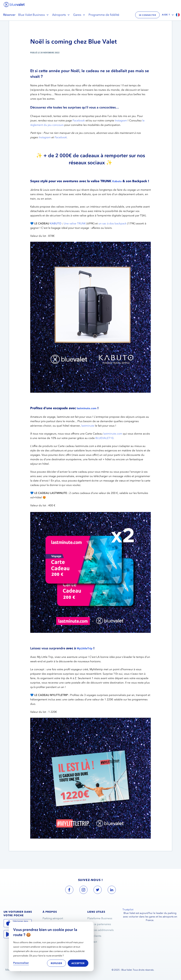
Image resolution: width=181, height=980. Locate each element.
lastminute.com (87, 408)
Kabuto (117, 181)
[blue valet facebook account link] (69, 891)
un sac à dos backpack (113, 223)
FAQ (90, 948)
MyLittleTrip (85, 648)
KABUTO (56, 223)
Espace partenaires (99, 924)
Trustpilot (128, 910)
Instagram (121, 121)
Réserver (9, 15)
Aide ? (168, 15)
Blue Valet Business (34, 15)
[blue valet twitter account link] (98, 891)
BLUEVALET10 (104, 438)
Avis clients (94, 936)
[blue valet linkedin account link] (112, 891)
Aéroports (61, 15)
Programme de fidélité (104, 15)
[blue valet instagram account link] (83, 891)
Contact (92, 942)
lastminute (88, 426)
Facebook (79, 121)
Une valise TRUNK (75, 223)
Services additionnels (100, 930)
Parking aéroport (53, 918)
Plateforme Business (100, 918)
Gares (79, 15)
